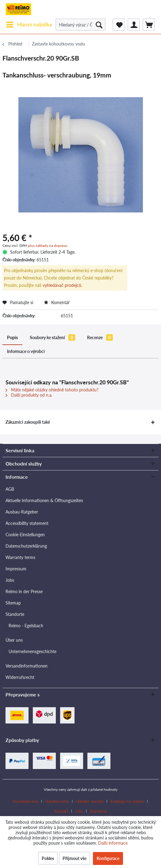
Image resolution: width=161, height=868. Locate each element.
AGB (10, 489)
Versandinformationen (27, 666)
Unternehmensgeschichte (33, 651)
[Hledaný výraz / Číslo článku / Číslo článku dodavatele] (80, 25)
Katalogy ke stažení (127, 801)
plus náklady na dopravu (48, 246)
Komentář (57, 302)
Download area (25, 801)
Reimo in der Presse (24, 591)
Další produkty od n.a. (29, 395)
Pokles (48, 858)
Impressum (16, 569)
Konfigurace (108, 858)
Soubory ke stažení (52, 337)
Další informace (113, 843)
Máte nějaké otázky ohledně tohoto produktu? (52, 390)
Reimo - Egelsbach (26, 626)
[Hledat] (99, 25)
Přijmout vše (75, 858)
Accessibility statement (27, 523)
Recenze (100, 337)
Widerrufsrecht (20, 677)
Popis (12, 337)
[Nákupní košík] (149, 25)
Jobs (10, 580)
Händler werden (90, 801)
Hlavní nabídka (29, 24)
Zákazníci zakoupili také (28, 422)
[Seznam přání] (119, 25)
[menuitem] (29, 25)
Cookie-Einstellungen (25, 535)
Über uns (14, 640)
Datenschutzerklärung (26, 546)
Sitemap (13, 603)
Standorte (15, 614)
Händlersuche (57, 801)
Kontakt (61, 811)
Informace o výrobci (26, 351)
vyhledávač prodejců (62, 285)
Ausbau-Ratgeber (22, 512)
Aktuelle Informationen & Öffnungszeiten (44, 500)
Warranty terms (20, 557)
